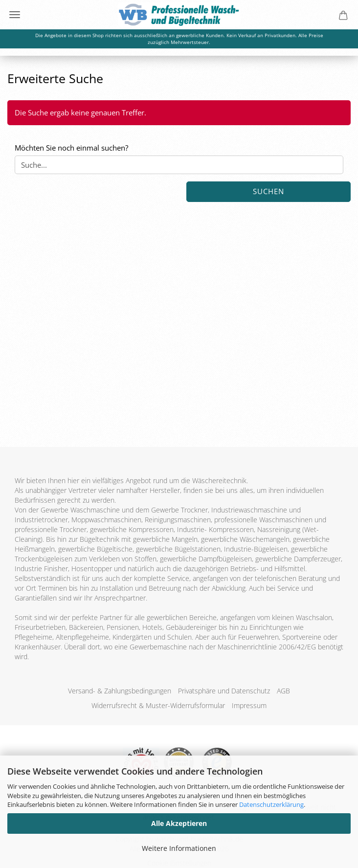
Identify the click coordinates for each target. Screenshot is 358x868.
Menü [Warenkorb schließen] (15, 15)
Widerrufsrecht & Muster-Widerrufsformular (158, 705)
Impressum (249, 705)
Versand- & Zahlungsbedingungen (120, 691)
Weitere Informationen (179, 848)
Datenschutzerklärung (271, 804)
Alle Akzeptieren (179, 823)
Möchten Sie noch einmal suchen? (71, 148)
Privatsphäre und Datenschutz (224, 691)
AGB (283, 691)
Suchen (268, 191)
